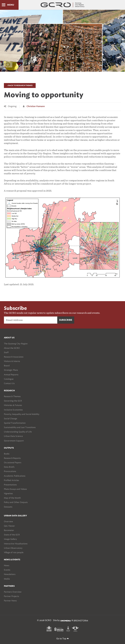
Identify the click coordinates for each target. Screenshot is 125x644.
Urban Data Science (13, 436)
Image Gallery (10, 539)
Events (7, 570)
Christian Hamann (36, 106)
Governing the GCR (13, 401)
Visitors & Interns (12, 361)
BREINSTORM (81, 621)
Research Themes (12, 396)
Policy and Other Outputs (16, 502)
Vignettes (8, 493)
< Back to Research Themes (20, 86)
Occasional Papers (13, 462)
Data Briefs (9, 467)
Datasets (8, 507)
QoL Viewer (9, 526)
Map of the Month (12, 498)
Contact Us (9, 383)
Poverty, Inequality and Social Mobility (22, 414)
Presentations (10, 485)
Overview (8, 521)
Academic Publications (15, 476)
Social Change (10, 419)
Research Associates (14, 357)
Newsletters (10, 574)
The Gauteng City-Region (16, 344)
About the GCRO (12, 348)
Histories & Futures (13, 405)
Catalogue (9, 379)
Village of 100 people (14, 552)
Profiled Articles (11, 480)
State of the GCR (12, 535)
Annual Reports (11, 375)
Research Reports (12, 458)
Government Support (14, 441)
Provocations (10, 471)
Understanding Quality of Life (18, 432)
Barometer (9, 530)
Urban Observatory (13, 548)
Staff (6, 352)
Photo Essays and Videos (15, 489)
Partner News (10, 601)
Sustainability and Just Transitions (20, 427)
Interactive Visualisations (16, 544)
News (7, 565)
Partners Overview (13, 592)
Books (7, 454)
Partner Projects (11, 596)
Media (7, 579)
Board (7, 366)
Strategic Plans (11, 370)
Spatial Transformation (15, 423)
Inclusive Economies (13, 410)
